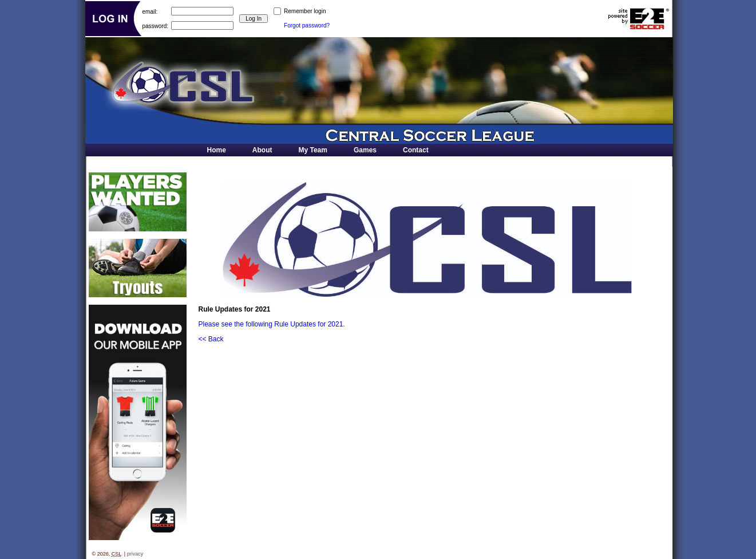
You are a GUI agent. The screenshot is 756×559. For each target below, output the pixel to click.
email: (150, 11)
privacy (135, 554)
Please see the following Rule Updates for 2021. (272, 324)
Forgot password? (307, 25)
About (262, 150)
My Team (313, 150)
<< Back (211, 339)
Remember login (305, 11)
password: (156, 25)
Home (217, 150)
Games (365, 150)
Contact (416, 150)
